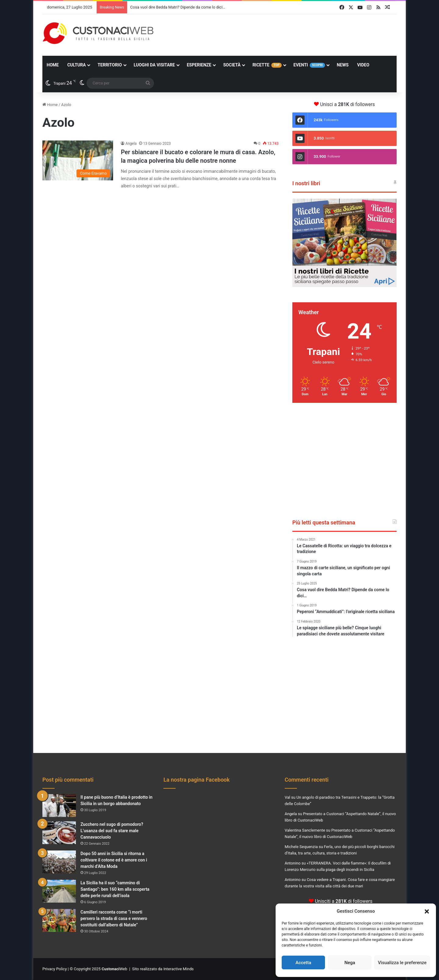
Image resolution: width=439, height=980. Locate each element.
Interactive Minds (178, 969)
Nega (350, 963)
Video (363, 65)
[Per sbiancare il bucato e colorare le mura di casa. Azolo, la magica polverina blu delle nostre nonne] (78, 160)
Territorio (110, 65)
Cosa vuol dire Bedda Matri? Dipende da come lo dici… (178, 7)
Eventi (309, 65)
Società (232, 65)
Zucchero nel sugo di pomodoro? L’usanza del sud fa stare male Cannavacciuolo (112, 831)
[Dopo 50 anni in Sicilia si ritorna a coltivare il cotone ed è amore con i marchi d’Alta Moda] (59, 862)
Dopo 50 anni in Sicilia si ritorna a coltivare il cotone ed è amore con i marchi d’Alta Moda (114, 860)
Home (53, 65)
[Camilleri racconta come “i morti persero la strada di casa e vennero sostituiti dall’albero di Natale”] (59, 920)
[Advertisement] (280, 34)
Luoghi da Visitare (154, 65)
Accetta (303, 963)
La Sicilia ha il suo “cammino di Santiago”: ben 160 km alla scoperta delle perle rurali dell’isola (115, 889)
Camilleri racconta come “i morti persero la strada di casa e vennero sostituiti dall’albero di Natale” (114, 918)
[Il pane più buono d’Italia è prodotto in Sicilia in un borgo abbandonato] (59, 806)
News (343, 65)
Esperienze (199, 65)
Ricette (267, 65)
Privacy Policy (55, 969)
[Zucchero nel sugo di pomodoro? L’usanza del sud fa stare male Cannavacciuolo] (59, 833)
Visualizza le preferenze (402, 963)
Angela (131, 144)
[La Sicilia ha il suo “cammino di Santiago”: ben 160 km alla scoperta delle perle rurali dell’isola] (59, 891)
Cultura (77, 65)
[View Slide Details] (344, 243)
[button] (427, 911)
